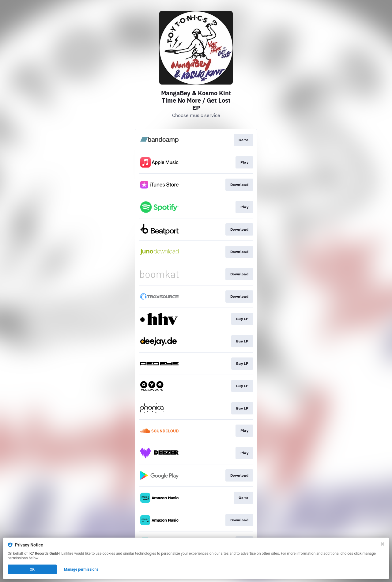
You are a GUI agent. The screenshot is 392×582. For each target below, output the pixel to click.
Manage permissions (81, 569)
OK (32, 569)
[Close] (383, 544)
